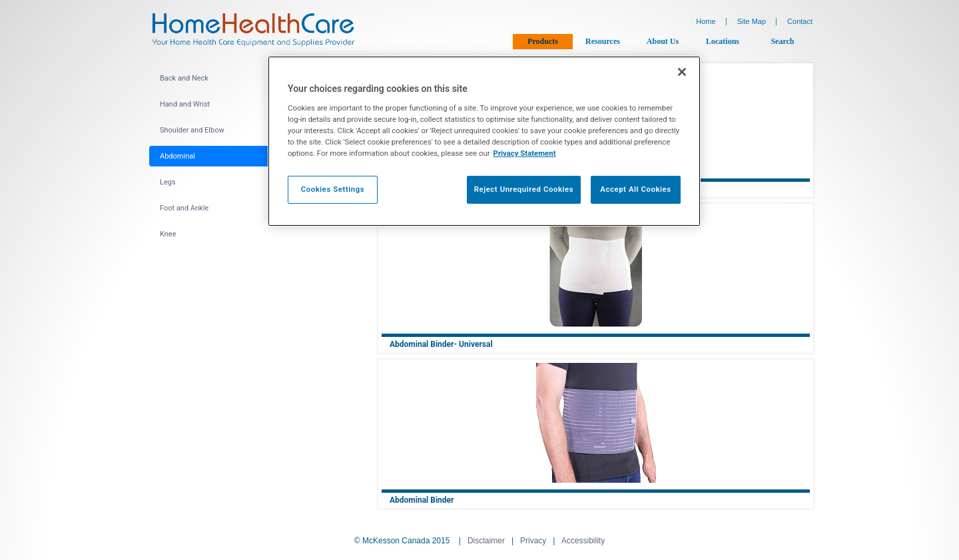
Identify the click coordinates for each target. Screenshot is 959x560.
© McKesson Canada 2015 (402, 541)
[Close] (682, 72)
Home (706, 21)
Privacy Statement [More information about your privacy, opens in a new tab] (525, 153)
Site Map (752, 21)
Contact (800, 21)
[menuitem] (252, 78)
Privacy (533, 541)
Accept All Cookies (635, 189)
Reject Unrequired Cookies (524, 189)
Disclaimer (486, 541)
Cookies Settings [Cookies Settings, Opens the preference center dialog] (333, 189)
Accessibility (583, 541)
